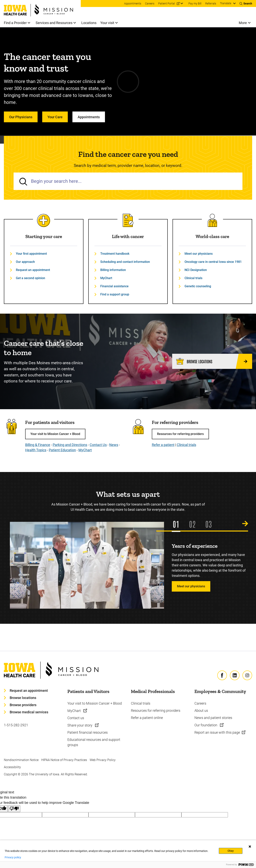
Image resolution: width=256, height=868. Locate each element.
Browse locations (23, 698)
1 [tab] (178, 524)
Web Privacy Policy (103, 760)
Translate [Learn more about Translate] (226, 3)
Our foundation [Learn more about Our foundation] (206, 725)
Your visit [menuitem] (107, 23)
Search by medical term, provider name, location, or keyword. (128, 166)
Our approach (25, 262)
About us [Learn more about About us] (201, 711)
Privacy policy (13, 857)
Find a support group (115, 294)
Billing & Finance (38, 445)
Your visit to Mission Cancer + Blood (55, 434)
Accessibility (12, 767)
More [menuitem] (243, 23)
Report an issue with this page (217, 732)
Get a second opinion (30, 278)
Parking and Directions (70, 445)
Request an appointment (33, 270)
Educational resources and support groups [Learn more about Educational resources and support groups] (94, 742)
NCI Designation (196, 270)
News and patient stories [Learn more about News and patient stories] (213, 718)
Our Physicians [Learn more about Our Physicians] (21, 117)
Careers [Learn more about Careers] (200, 703)
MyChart (106, 278)
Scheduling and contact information (125, 262)
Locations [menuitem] (89, 23)
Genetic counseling (198, 286)
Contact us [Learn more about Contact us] (76, 718)
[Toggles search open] (246, 3)
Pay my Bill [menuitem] (195, 3)
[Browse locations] (212, 361)
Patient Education (62, 450)
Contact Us (98, 445)
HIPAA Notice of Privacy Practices (64, 760)
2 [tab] (194, 524)
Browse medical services (29, 712)
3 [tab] (210, 524)
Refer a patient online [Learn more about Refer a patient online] (147, 718)
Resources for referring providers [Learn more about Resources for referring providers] (156, 711)
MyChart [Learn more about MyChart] (74, 711)
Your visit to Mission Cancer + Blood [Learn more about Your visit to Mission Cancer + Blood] (95, 703)
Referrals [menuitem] (211, 3)
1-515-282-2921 (16, 725)
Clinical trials (193, 278)
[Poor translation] (14, 809)
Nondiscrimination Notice (21, 760)
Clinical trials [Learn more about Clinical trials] (141, 703)
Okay (231, 851)
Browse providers (23, 705)
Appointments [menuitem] (133, 3)
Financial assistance (114, 286)
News (114, 445)
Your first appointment (31, 254)
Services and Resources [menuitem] (54, 23)
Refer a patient (163, 445)
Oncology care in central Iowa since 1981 (213, 262)
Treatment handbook (115, 254)
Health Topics (36, 450)
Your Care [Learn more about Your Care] (55, 117)
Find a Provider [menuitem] (15, 23)
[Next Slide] (245, 524)
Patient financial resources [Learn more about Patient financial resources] (88, 732)
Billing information (113, 270)
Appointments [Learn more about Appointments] (89, 117)
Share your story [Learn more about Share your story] (80, 725)
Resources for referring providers (180, 434)
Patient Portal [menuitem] (167, 3)
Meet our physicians (199, 254)
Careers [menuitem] (150, 3)
